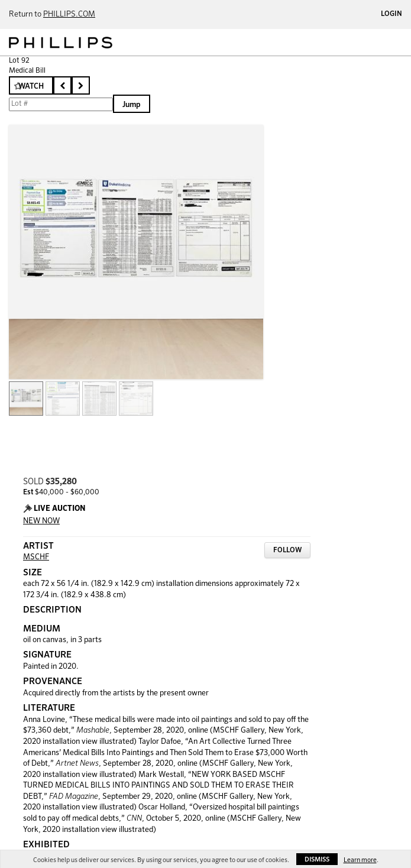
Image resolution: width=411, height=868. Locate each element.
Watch (31, 87)
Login (391, 14)
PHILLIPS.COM (69, 14)
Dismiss (317, 859)
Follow (287, 550)
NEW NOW (41, 521)
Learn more (360, 860)
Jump (132, 105)
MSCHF (36, 557)
